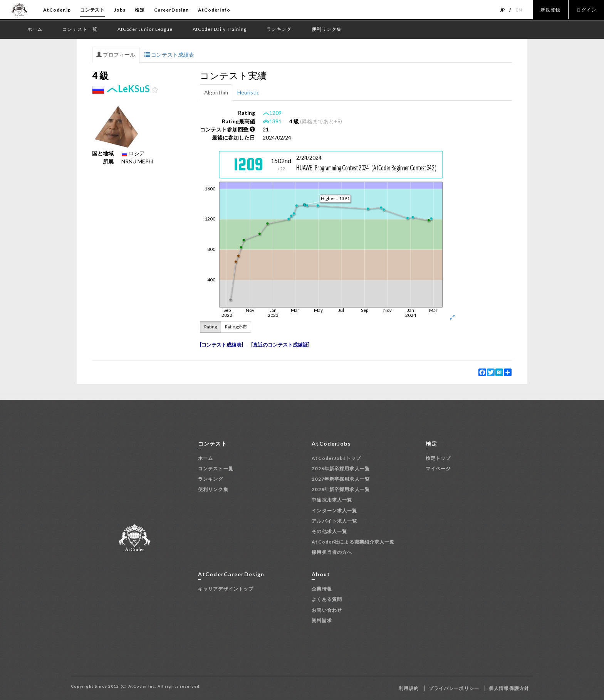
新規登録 (550, 10)
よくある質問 (327, 599)
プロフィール (116, 55)
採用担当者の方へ (332, 552)
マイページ (438, 469)
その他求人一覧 (329, 531)
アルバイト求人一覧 (334, 521)
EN (519, 10)
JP (503, 10)
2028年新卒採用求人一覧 (341, 489)
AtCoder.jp (57, 10)
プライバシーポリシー (454, 688)
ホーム (206, 458)
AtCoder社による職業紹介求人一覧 (353, 542)
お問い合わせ (327, 610)
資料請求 (322, 620)
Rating (211, 327)
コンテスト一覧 (216, 469)
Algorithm (216, 92)
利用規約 (409, 688)
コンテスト (93, 10)
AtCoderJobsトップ (336, 458)
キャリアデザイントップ (226, 589)
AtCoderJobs (331, 443)
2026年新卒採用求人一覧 (341, 469)
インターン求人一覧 (334, 511)
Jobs (120, 10)
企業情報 (322, 589)
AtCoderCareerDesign (231, 574)
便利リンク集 (213, 489)
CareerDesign (171, 10)
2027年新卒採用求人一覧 (341, 479)
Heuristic (248, 92)
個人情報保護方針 (509, 688)
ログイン (586, 10)
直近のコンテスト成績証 (280, 345)
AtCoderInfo (214, 10)
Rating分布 (236, 327)
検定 (140, 10)
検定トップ (438, 458)
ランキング (211, 479)
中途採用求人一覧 (332, 500)
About (321, 574)
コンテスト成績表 (169, 55)
